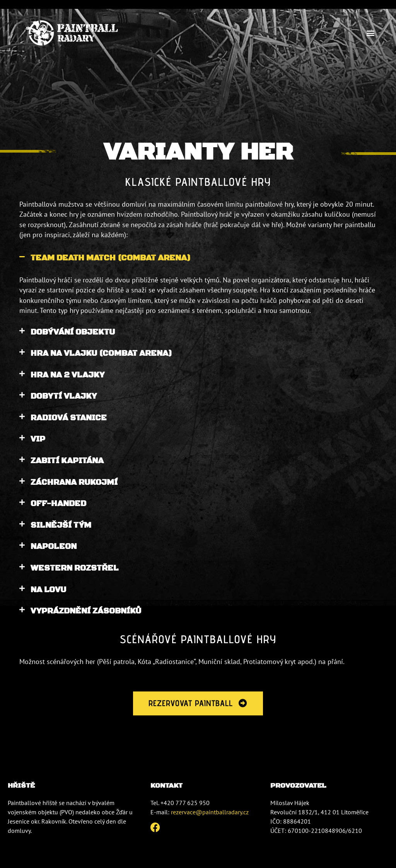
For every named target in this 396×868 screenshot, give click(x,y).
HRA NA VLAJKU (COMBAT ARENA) (101, 353)
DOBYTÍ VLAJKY (64, 396)
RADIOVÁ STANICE (69, 418)
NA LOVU (48, 590)
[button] (370, 33)
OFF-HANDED (58, 504)
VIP (38, 439)
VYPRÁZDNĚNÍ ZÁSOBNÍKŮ (86, 611)
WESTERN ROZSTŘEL (74, 568)
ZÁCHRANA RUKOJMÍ (74, 482)
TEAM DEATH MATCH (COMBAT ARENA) (111, 258)
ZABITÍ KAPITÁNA (67, 461)
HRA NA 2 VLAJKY (67, 375)
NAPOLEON (54, 547)
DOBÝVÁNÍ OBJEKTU (73, 332)
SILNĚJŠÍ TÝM (61, 525)
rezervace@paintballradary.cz (210, 812)
